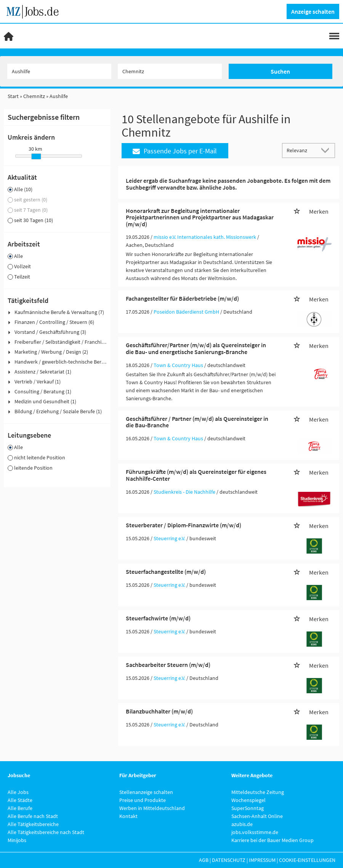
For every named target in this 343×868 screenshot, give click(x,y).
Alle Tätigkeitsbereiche (33, 824)
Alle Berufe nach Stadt (33, 816)
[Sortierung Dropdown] (327, 150)
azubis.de (242, 824)
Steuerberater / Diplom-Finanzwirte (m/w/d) (184, 525)
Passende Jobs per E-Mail (175, 151)
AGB (204, 860)
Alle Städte (20, 800)
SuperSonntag (248, 808)
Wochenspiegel (248, 800)
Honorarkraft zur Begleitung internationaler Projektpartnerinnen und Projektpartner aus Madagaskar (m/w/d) (200, 217)
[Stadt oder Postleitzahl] (170, 71)
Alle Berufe (20, 808)
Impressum (262, 860)
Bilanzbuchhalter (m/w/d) (159, 711)
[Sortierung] (301, 150)
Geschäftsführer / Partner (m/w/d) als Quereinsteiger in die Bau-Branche (197, 422)
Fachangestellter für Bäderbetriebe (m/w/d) (182, 298)
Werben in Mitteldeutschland (152, 808)
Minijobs (17, 840)
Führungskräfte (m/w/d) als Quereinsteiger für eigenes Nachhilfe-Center (196, 475)
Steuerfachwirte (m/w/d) (158, 618)
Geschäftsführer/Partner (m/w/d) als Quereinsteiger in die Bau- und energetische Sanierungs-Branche (196, 348)
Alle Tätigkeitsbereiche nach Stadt (46, 832)
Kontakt (128, 816)
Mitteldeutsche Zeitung (258, 792)
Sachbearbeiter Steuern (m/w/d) (168, 665)
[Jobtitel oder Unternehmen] (59, 71)
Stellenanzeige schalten (146, 792)
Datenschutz (229, 860)
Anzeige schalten (313, 11)
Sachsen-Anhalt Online (257, 816)
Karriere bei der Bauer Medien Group (272, 840)
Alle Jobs (18, 792)
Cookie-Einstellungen (307, 860)
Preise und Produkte (143, 800)
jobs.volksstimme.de (255, 832)
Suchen (280, 71)
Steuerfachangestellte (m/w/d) (166, 572)
